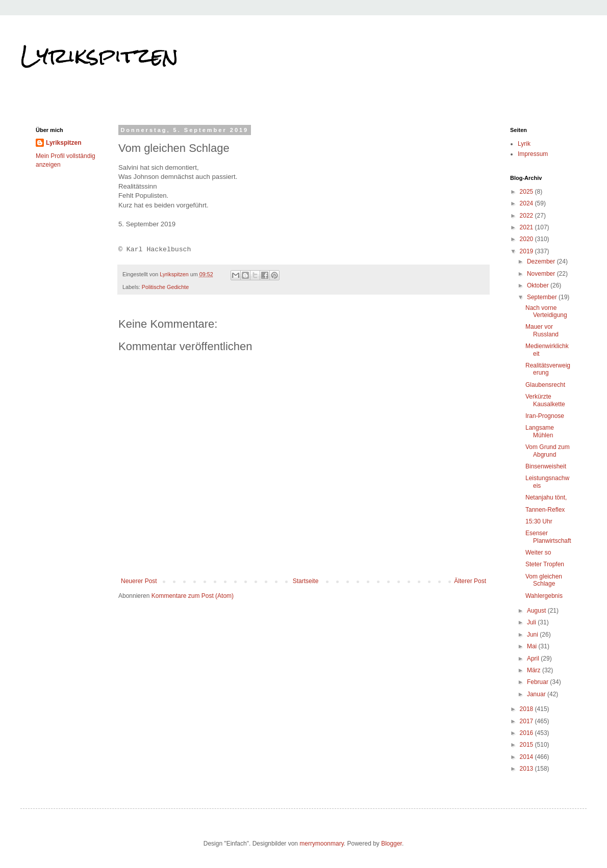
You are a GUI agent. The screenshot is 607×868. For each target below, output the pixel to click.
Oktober (539, 285)
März (535, 670)
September (543, 297)
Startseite (306, 581)
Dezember (542, 261)
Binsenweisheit (546, 466)
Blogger (391, 844)
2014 (527, 757)
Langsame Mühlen (540, 431)
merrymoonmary (321, 844)
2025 (527, 192)
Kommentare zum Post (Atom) (193, 596)
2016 (527, 733)
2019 (527, 251)
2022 (527, 216)
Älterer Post (470, 581)
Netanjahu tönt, (546, 497)
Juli (532, 622)
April (534, 659)
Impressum (533, 154)
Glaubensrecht (545, 385)
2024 (527, 203)
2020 (527, 239)
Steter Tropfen (545, 564)
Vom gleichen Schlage (544, 580)
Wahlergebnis (544, 596)
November (542, 274)
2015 (527, 745)
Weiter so (538, 553)
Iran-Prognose (545, 416)
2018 (527, 709)
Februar (538, 682)
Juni (533, 635)
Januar (537, 694)
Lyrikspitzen (99, 56)
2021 (527, 227)
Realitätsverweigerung (548, 369)
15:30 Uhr (539, 521)
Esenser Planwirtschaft (548, 537)
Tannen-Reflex (545, 510)
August (537, 611)
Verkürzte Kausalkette (545, 400)
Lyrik (524, 144)
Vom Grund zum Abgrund (548, 451)
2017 (527, 721)
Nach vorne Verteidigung (546, 311)
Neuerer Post (139, 581)
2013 (527, 769)
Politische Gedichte (165, 287)
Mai (533, 646)
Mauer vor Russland (542, 330)
